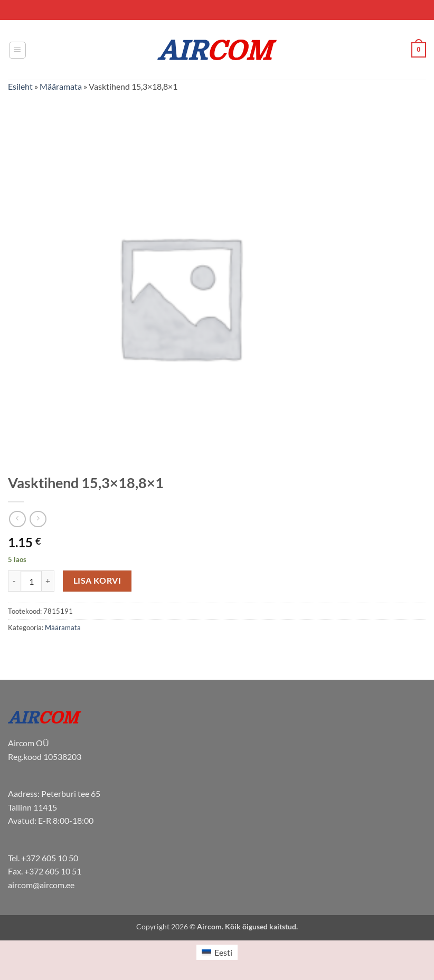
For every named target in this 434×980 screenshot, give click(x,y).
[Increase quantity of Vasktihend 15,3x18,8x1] (48, 581)
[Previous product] (38, 519)
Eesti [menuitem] (223, 952)
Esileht (20, 86)
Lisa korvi (97, 581)
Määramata (61, 86)
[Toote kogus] (31, 581)
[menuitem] (217, 952)
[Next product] (17, 519)
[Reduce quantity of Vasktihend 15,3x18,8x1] (14, 581)
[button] (17, 50)
